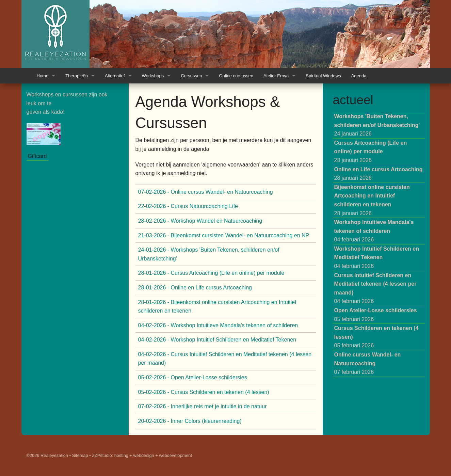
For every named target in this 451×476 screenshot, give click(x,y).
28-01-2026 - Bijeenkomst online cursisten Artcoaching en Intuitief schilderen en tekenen (217, 307)
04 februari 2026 (374, 231)
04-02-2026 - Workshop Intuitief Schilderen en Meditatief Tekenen (217, 340)
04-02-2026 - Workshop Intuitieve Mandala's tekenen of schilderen (218, 325)
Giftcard (37, 156)
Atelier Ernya (276, 76)
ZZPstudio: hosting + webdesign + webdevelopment (142, 455)
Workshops (153, 76)
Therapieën (77, 76)
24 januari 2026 (377, 125)
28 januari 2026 (371, 152)
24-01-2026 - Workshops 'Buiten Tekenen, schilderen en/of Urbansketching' (209, 254)
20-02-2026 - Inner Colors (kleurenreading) (190, 421)
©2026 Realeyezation (47, 455)
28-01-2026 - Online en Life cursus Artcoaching (195, 288)
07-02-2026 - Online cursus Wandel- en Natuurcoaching (206, 192)
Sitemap (80, 455)
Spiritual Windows (323, 76)
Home (43, 76)
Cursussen (191, 76)
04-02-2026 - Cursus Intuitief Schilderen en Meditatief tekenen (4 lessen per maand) (225, 359)
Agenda (359, 76)
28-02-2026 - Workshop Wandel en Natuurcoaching (200, 221)
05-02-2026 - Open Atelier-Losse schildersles (193, 377)
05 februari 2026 (376, 315)
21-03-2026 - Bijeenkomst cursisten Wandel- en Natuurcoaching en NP (224, 235)
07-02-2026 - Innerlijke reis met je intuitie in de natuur (203, 406)
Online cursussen (236, 76)
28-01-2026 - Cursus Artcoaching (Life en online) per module (211, 273)
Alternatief (115, 76)
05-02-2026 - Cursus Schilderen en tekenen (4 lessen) (204, 392)
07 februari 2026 (368, 363)
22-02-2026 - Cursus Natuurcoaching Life (188, 206)
